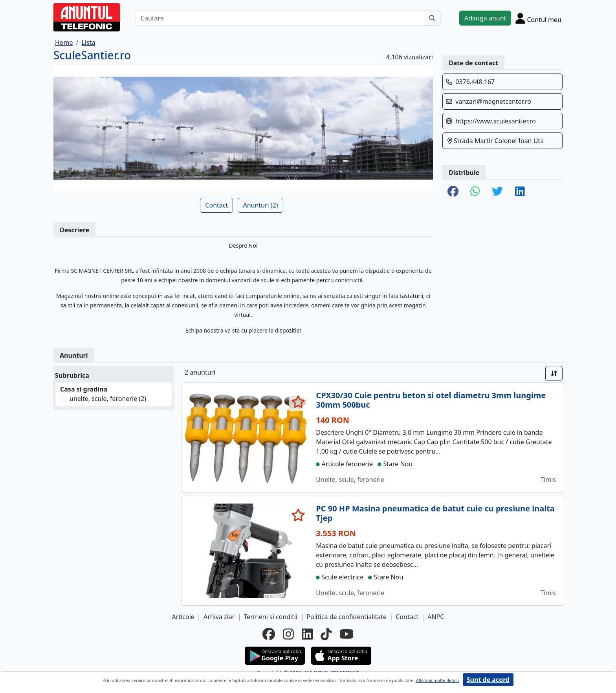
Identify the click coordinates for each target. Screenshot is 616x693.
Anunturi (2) (260, 205)
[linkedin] (307, 634)
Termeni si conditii (270, 617)
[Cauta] (432, 18)
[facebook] (269, 634)
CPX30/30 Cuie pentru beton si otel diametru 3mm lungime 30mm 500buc (431, 400)
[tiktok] (326, 634)
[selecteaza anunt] (298, 402)
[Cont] (538, 18)
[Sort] (554, 373)
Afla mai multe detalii (437, 680)
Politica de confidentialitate (346, 617)
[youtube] (346, 634)
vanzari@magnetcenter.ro (493, 101)
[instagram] (288, 634)
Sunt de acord (488, 680)
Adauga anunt (485, 18)
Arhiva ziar (219, 617)
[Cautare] (280, 18)
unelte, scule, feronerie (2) (108, 399)
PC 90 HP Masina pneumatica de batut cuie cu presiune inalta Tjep (435, 513)
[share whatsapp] (475, 192)
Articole (183, 617)
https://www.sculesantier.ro (496, 121)
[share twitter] (497, 192)
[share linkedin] (520, 192)
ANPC (436, 617)
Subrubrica (72, 375)
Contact (216, 205)
